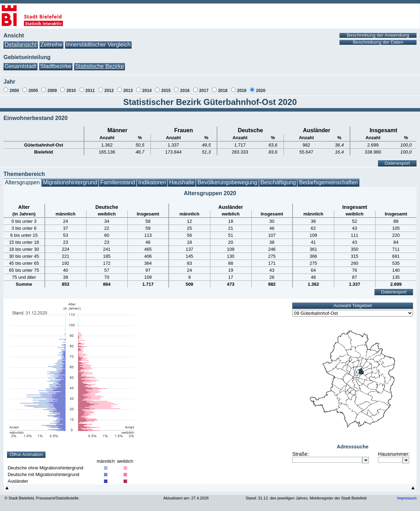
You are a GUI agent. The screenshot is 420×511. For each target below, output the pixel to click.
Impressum (407, 498)
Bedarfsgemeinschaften (328, 182)
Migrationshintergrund (70, 182)
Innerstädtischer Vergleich (98, 45)
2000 (14, 91)
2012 (109, 91)
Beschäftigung (278, 182)
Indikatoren (152, 182)
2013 (128, 91)
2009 (52, 91)
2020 (261, 91)
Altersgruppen (22, 182)
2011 (90, 91)
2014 (147, 91)
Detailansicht (21, 45)
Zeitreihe (51, 45)
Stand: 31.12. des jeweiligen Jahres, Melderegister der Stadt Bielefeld (306, 498)
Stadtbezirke (56, 66)
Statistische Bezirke (100, 66)
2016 (185, 91)
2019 (242, 91)
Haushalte (182, 182)
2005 (33, 91)
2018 (223, 91)
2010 (71, 91)
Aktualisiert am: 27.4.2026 (186, 498)
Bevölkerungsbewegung (227, 182)
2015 (166, 91)
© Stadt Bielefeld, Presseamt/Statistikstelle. (42, 498)
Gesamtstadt (20, 66)
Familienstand (118, 182)
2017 (204, 91)
